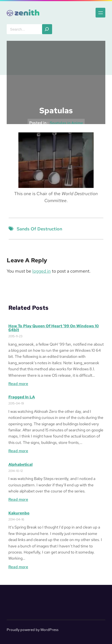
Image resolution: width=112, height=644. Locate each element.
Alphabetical (20, 464)
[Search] (47, 29)
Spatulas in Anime (66, 123)
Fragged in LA (22, 397)
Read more (18, 384)
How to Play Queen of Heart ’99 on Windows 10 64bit (54, 328)
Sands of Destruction (39, 229)
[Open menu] (100, 13)
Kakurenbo (19, 513)
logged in (42, 271)
